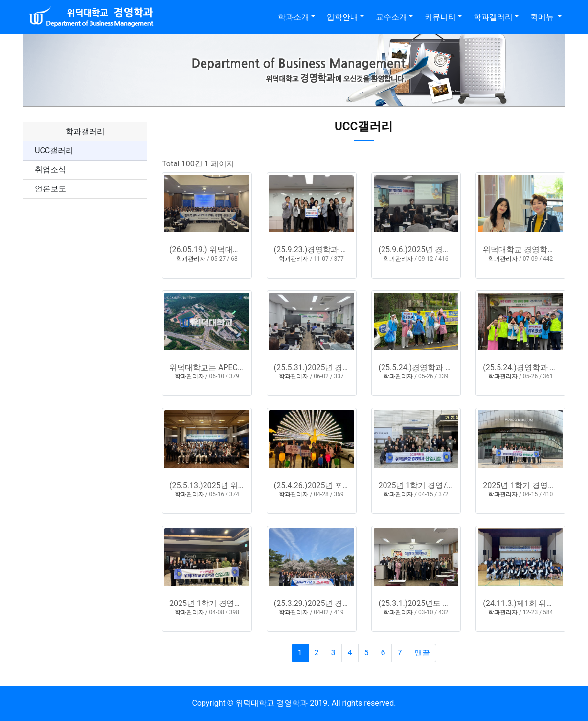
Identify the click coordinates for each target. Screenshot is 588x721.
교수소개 (391, 17)
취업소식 (50, 170)
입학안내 (342, 17)
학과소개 (294, 17)
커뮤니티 (440, 17)
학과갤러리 (493, 17)
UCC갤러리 (54, 151)
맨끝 (422, 653)
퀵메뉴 (543, 17)
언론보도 (50, 189)
